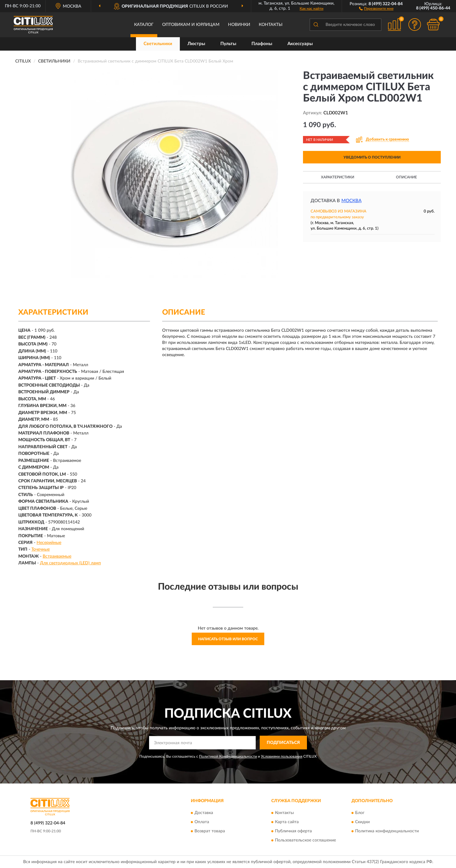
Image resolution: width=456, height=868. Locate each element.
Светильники (158, 44)
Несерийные (49, 543)
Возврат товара (210, 831)
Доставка (204, 813)
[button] (376, 8)
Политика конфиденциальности (387, 831)
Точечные (41, 549)
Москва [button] (351, 201)
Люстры (196, 44)
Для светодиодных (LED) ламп (70, 563)
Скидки (362, 822)
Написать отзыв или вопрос (228, 639)
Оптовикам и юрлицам (191, 25)
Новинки (239, 25)
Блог (360, 813)
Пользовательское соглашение (305, 840)
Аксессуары (300, 44)
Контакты (271, 25)
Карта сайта (287, 822)
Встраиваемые (57, 556)
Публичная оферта (293, 831)
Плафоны (262, 44)
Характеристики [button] (338, 177)
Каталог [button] (144, 25)
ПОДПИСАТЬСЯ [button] (283, 743)
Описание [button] (406, 177)
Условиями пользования (282, 756)
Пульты (228, 44)
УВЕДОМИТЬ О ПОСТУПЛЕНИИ (372, 157)
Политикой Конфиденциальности (228, 756)
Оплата (202, 822)
